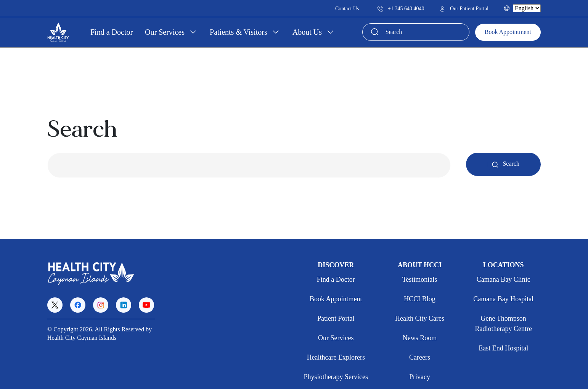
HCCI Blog (420, 299)
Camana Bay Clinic (504, 279)
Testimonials (420, 279)
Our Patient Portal (464, 9)
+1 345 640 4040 (401, 9)
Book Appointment (508, 32)
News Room (420, 338)
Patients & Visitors (239, 32)
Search (503, 164)
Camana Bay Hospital (503, 299)
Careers (420, 357)
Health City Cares (420, 318)
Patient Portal (336, 318)
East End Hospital (503, 348)
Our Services (166, 32)
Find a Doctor (112, 32)
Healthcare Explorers (336, 357)
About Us (308, 32)
